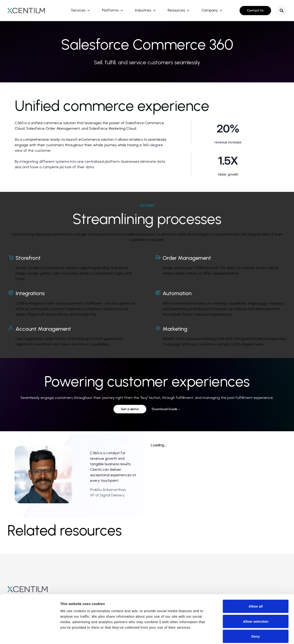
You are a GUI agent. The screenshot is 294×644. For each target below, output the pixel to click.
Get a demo (130, 409)
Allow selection (256, 599)
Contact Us (255, 10)
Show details (241, 635)
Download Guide (166, 409)
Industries (143, 10)
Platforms (110, 10)
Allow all (256, 584)
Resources (176, 10)
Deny (256, 614)
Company (210, 10)
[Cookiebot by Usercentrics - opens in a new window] (30, 635)
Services (78, 10)
